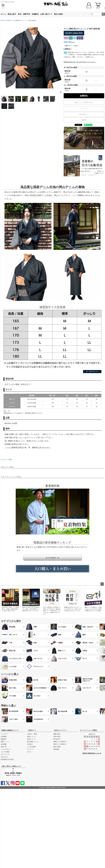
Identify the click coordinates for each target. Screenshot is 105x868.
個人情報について (33, 742)
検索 (103, 14)
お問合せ (30, 744)
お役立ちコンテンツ (60, 730)
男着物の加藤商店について (10, 730)
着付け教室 (58, 14)
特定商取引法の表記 (7, 759)
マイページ (31, 749)
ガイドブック (5, 754)
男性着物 (8, 20)
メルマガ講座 (5, 752)
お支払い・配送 (32, 734)
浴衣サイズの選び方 (60, 744)
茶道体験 (56, 749)
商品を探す (12, 14)
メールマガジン (6, 749)
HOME (2, 20)
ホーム (3, 14)
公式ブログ (4, 757)
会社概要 (4, 744)
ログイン (30, 752)
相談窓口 (4, 739)
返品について (31, 737)
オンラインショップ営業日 (89, 730)
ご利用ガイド (32, 730)
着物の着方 (57, 734)
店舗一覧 (4, 747)
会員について (31, 739)
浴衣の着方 (57, 737)
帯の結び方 (57, 739)
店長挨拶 (4, 737)
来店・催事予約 (24, 14)
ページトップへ (102, 584)
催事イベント (5, 742)
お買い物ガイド (46, 14)
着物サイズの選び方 (60, 742)
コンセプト (4, 734)
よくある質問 (31, 747)
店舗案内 (35, 14)
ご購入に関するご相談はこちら (11, 766)
